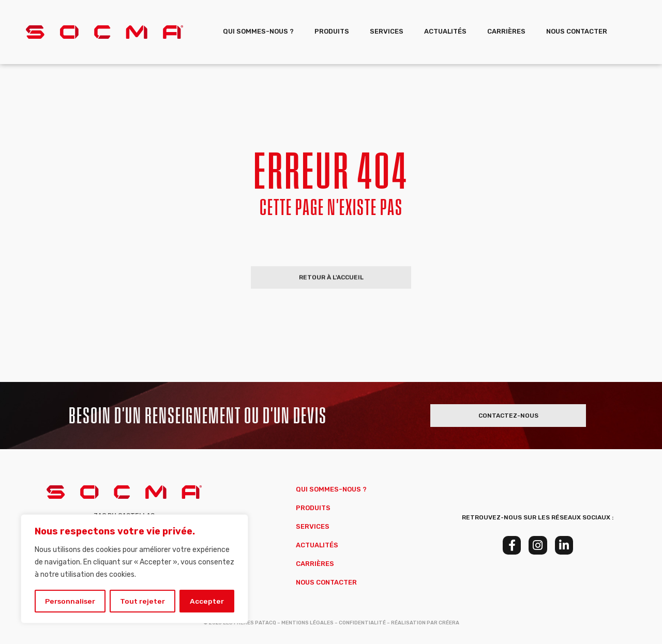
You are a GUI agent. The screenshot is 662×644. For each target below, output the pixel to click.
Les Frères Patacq (250, 623)
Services (387, 31)
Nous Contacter (577, 31)
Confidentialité (362, 623)
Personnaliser (71, 601)
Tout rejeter (143, 601)
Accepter (207, 601)
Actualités (445, 31)
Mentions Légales (307, 623)
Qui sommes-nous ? (258, 31)
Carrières (506, 31)
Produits (332, 31)
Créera (449, 623)
